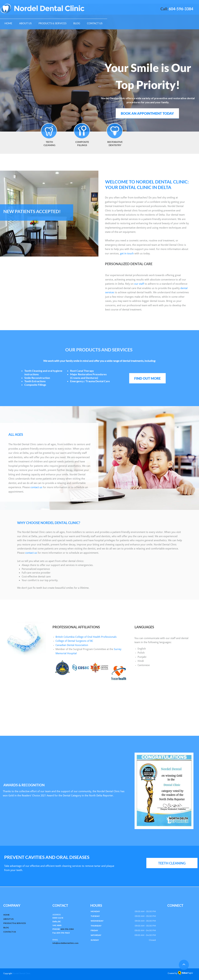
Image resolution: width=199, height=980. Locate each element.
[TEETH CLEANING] (172, 863)
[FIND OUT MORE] (147, 378)
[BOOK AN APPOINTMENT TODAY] (147, 113)
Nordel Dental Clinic (22, 973)
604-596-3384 (67, 929)
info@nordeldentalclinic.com (65, 943)
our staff (139, 284)
